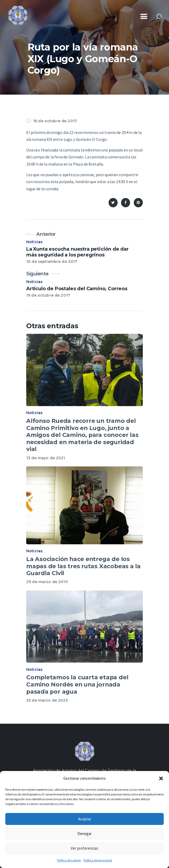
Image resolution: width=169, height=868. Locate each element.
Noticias (34, 242)
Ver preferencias (84, 848)
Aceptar (85, 819)
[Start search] (159, 17)
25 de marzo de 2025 (47, 700)
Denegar (84, 834)
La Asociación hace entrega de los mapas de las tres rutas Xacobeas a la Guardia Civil (83, 566)
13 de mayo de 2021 (46, 458)
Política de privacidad (98, 860)
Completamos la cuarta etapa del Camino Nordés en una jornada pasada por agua (77, 684)
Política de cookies (69, 860)
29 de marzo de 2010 (47, 582)
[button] (161, 778)
